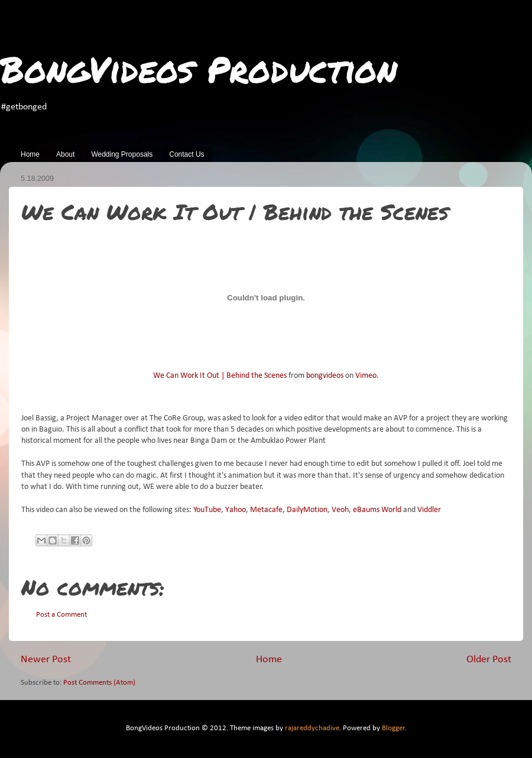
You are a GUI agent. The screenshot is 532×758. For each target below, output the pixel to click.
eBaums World (377, 510)
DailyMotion (307, 510)
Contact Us (186, 154)
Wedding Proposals (122, 154)
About (65, 154)
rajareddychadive (312, 728)
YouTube (207, 510)
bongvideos (325, 376)
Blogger (393, 728)
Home (30, 154)
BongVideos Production (199, 69)
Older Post (489, 660)
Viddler (429, 510)
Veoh (340, 510)
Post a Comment (61, 615)
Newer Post (46, 660)
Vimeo (366, 376)
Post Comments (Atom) (99, 683)
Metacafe (266, 510)
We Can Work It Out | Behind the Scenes (220, 376)
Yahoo (236, 510)
